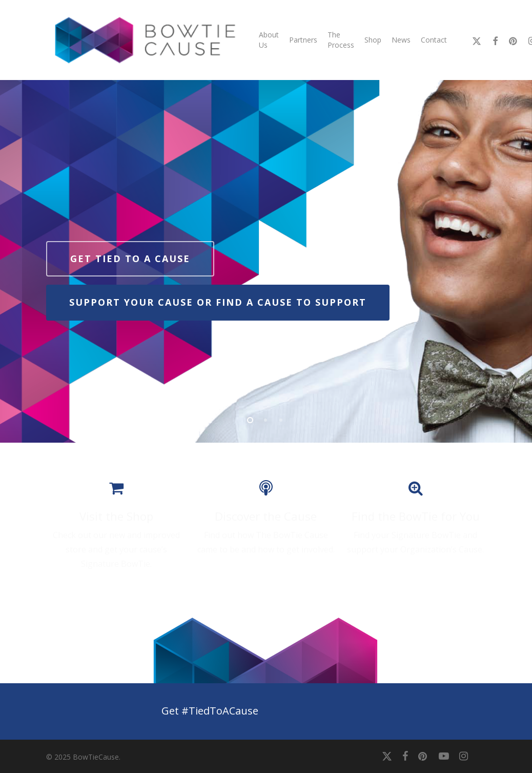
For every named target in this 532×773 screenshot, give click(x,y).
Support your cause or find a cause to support (218, 302)
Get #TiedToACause (210, 711)
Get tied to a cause (130, 259)
